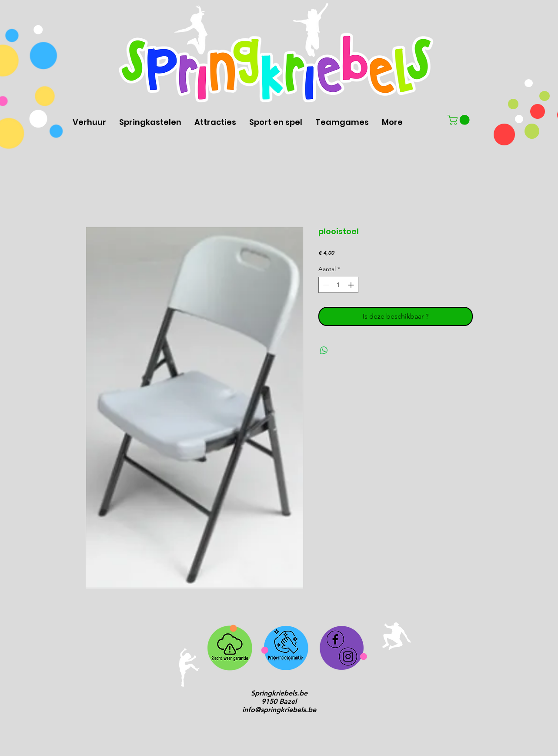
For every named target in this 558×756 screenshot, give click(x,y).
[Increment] (352, 285)
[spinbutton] (338, 285)
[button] (460, 120)
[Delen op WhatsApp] (324, 350)
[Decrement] (325, 285)
